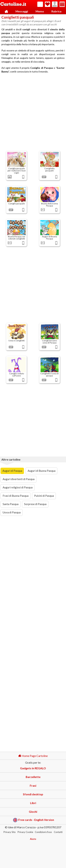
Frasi (33, 786)
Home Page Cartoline (33, 756)
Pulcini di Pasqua (44, 496)
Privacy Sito (10, 832)
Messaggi (22, 11)
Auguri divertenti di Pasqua (19, 479)
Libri (33, 803)
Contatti (58, 832)
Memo (40, 11)
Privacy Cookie (25, 832)
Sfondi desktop (33, 794)
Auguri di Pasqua (12, 471)
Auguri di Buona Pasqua (42, 471)
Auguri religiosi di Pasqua (18, 487)
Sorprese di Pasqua (35, 504)
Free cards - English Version (34, 820)
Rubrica (56, 11)
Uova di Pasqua (12, 512)
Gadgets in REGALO (33, 768)
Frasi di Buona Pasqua (16, 496)
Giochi (33, 812)
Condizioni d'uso (43, 832)
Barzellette (33, 777)
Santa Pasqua (11, 504)
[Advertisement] (33, 112)
